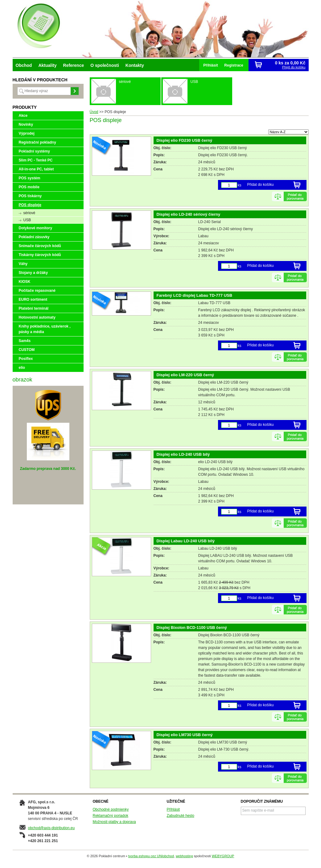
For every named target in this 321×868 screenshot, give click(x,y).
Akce (23, 116)
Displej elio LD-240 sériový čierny (189, 214)
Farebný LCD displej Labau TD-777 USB (195, 295)
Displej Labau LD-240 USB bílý (186, 541)
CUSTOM (27, 350)
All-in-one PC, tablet (36, 169)
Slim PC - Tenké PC (36, 160)
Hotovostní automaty (37, 317)
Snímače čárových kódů (40, 246)
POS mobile (29, 187)
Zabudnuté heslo (181, 816)
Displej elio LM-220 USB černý (185, 375)
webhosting (184, 856)
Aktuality (47, 65)
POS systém (30, 178)
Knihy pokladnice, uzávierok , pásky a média (45, 329)
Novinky (26, 124)
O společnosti (105, 65)
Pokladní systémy (34, 151)
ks (240, 185)
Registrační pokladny (37, 142)
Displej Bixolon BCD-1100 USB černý (192, 628)
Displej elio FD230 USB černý (185, 140)
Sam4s (25, 341)
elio (22, 368)
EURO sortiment (33, 300)
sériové (29, 213)
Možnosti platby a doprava (114, 822)
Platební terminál (34, 308)
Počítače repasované (37, 291)
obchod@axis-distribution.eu (51, 828)
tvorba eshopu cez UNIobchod (151, 856)
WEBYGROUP (223, 856)
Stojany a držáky (33, 273)
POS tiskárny (30, 196)
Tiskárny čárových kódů (40, 255)
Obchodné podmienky (111, 809)
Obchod (24, 65)
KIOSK (25, 282)
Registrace (234, 65)
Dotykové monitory (36, 228)
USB (27, 220)
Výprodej (27, 133)
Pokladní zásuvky (34, 237)
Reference (74, 65)
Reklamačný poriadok (111, 816)
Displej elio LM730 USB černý (185, 735)
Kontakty (135, 65)
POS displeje (30, 205)
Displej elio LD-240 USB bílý (183, 454)
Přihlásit (210, 65)
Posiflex (26, 359)
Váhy (23, 264)
